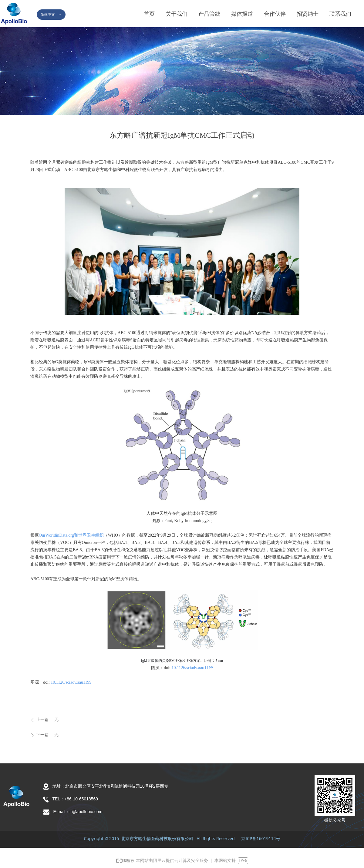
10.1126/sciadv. (185, 668)
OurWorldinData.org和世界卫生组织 (71, 535)
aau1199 (206, 668)
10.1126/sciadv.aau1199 (71, 682)
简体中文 (48, 15)
